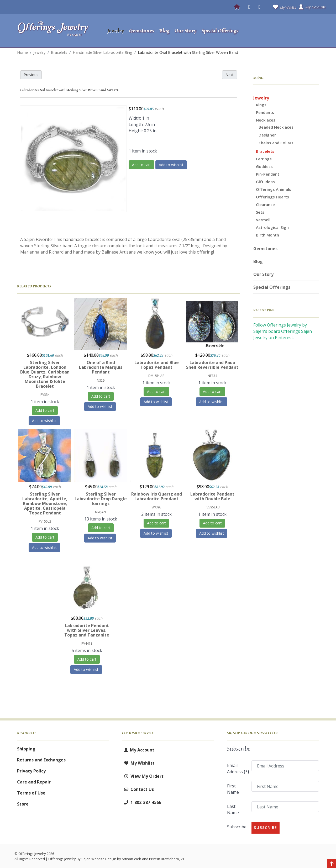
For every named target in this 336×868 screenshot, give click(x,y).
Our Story (263, 274)
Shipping (26, 749)
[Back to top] (332, 864)
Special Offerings (272, 287)
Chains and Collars (276, 143)
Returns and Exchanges (41, 760)
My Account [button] (312, 7)
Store (23, 804)
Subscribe (237, 827)
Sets (260, 212)
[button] (286, 31)
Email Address (238, 769)
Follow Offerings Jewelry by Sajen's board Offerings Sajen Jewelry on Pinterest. (283, 331)
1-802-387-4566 (142, 802)
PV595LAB (212, 507)
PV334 (45, 395)
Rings (261, 105)
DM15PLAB (156, 376)
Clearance (265, 204)
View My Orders (143, 776)
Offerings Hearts (272, 197)
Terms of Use (31, 793)
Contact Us (138, 789)
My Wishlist (283, 7)
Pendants (265, 112)
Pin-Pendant (268, 174)
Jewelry (261, 98)
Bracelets (265, 151)
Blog (258, 261)
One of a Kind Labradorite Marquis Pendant (101, 367)
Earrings (264, 159)
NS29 (101, 380)
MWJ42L (101, 512)
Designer (267, 135)
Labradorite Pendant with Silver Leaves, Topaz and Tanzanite (87, 630)
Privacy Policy (31, 771)
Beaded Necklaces (276, 127)
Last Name (233, 809)
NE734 (212, 376)
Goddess (264, 166)
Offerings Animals (274, 189)
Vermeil (263, 220)
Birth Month (267, 235)
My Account (138, 750)
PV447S (87, 643)
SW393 (156, 507)
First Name (233, 789)
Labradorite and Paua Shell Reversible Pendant (212, 365)
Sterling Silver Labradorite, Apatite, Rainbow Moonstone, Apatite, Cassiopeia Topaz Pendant (45, 503)
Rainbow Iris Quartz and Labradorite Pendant (157, 496)
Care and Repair (34, 782)
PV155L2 (45, 521)
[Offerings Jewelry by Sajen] (55, 31)
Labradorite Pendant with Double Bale (212, 496)
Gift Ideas (265, 182)
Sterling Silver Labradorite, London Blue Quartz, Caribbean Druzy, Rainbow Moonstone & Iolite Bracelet (45, 374)
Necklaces (266, 120)
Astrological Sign (272, 227)
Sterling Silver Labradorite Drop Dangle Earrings (101, 499)
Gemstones (265, 249)
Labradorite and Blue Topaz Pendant (157, 365)
